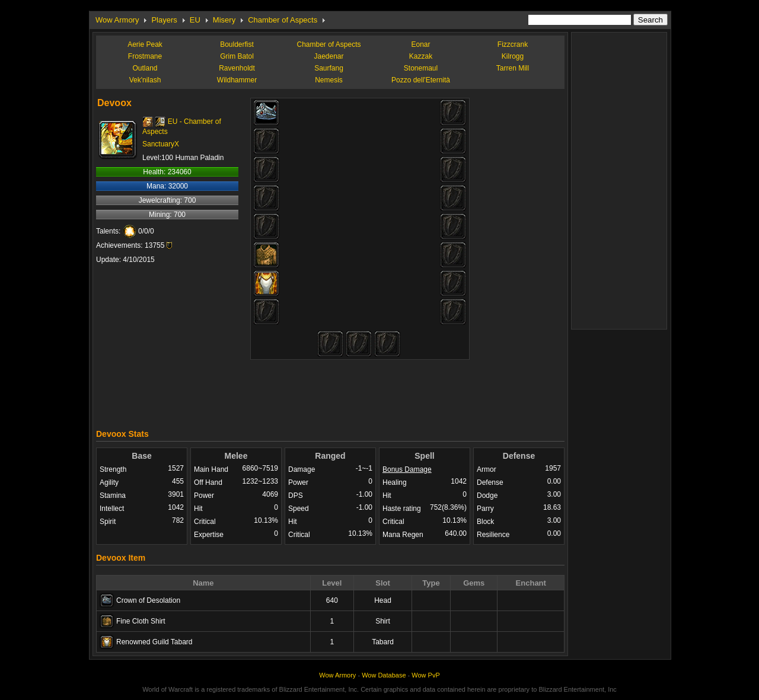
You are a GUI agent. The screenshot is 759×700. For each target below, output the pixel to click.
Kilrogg (513, 56)
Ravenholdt (237, 68)
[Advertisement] (330, 391)
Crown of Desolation (148, 600)
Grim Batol (237, 56)
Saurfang (329, 68)
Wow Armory (117, 20)
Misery (224, 20)
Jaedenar (329, 56)
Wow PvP (425, 675)
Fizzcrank (513, 44)
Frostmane (145, 56)
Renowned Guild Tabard (154, 642)
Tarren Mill (513, 68)
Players (164, 20)
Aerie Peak (145, 44)
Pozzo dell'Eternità (421, 80)
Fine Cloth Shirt (141, 621)
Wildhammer (237, 80)
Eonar (420, 44)
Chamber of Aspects (283, 20)
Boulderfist (237, 44)
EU (195, 20)
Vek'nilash (145, 80)
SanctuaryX (161, 144)
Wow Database (384, 675)
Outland (145, 68)
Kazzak (421, 56)
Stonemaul (421, 68)
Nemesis (329, 80)
